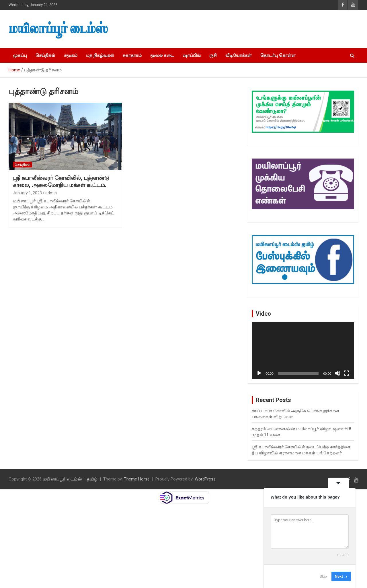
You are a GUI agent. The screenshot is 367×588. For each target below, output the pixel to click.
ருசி (213, 55)
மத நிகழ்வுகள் (100, 55)
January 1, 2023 (27, 193)
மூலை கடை (162, 55)
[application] (303, 350)
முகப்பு (20, 55)
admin (51, 193)
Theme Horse (137, 479)
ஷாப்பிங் (192, 55)
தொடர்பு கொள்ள (278, 55)
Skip (323, 576)
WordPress (205, 479)
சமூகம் (71, 55)
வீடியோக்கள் (239, 55)
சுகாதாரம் (132, 55)
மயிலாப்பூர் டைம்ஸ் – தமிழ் (70, 479)
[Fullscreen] (347, 373)
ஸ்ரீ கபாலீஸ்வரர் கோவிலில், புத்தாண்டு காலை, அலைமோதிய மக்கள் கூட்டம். (61, 181)
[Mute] (337, 373)
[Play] (259, 373)
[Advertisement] (258, 29)
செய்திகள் (45, 55)
